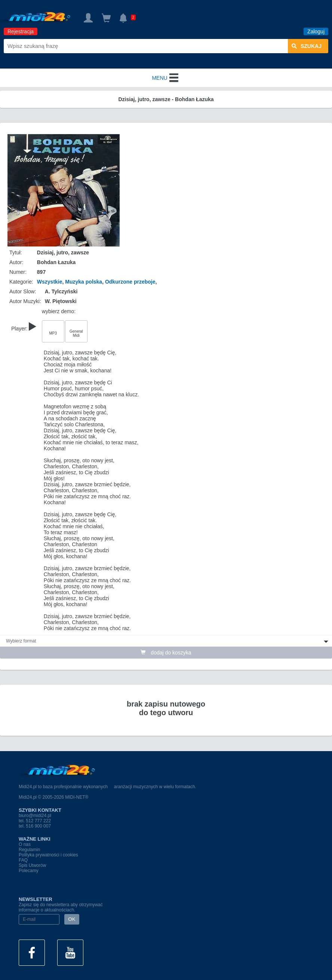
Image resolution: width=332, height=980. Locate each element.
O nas (25, 844)
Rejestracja (21, 31)
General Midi (76, 333)
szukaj (307, 46)
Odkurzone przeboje (130, 282)
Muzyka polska (84, 282)
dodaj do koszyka (166, 653)
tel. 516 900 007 (35, 826)
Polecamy (29, 871)
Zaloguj (316, 31)
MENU (166, 78)
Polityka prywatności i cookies (48, 855)
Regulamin (29, 850)
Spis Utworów (32, 865)
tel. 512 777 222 (35, 821)
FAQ (23, 860)
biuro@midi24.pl (35, 816)
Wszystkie (50, 282)
